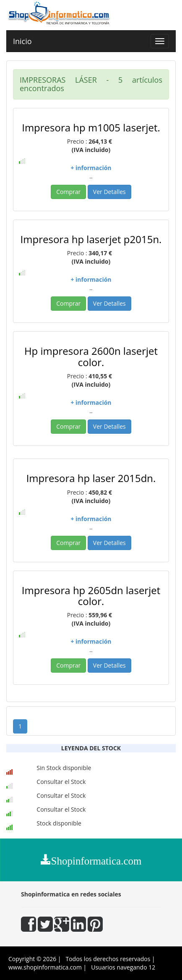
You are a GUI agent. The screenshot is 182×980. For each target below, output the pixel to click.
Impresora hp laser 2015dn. (91, 478)
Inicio (22, 41)
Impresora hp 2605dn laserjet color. (91, 596)
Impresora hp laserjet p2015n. (91, 239)
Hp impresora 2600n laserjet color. (91, 356)
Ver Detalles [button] (109, 192)
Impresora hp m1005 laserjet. (91, 127)
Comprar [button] (68, 192)
